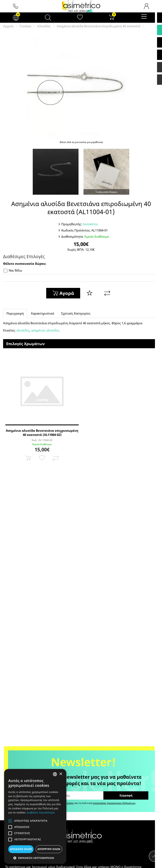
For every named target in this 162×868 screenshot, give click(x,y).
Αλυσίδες (44, 26)
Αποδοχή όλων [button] (21, 849)
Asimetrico (90, 224)
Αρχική (8, 26)
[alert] (35, 816)
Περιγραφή (15, 313)
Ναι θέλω (13, 270)
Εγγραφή (126, 795)
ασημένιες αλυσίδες (45, 330)
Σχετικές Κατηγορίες (76, 313)
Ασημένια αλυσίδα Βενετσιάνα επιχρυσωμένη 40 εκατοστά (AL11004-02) (42, 433)
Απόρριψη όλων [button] (49, 849)
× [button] (61, 774)
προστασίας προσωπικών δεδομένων (114, 803)
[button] (35, 858)
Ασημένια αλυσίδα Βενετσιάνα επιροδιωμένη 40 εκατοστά (99, 26)
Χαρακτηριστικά (42, 313)
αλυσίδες (23, 330)
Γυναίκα (25, 26)
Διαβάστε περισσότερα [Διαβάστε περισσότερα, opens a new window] (41, 813)
